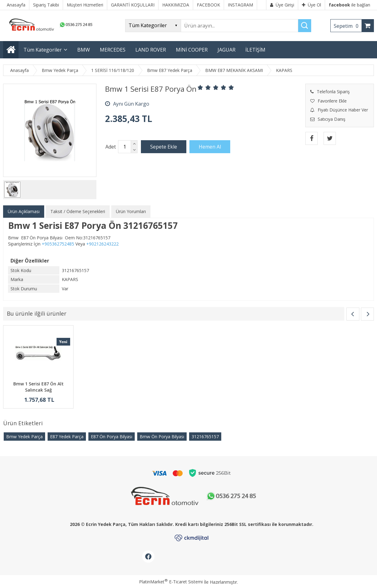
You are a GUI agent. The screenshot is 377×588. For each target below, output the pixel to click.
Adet (111, 147)
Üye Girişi (282, 5)
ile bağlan (349, 5)
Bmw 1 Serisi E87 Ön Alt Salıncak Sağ (38, 387)
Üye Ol (311, 5)
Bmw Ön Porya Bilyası (162, 437)
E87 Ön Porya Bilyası (112, 437)
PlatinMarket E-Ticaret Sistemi (171, 582)
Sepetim (348, 26)
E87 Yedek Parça (67, 437)
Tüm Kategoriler (43, 50)
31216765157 (205, 437)
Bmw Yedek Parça (24, 437)
